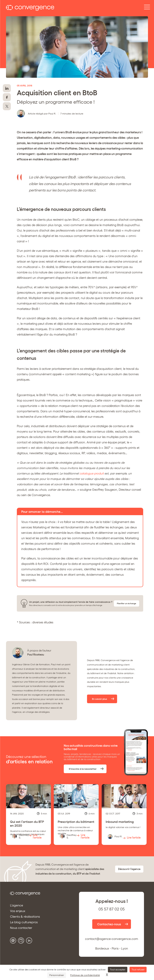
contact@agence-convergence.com (111, 939)
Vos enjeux (18, 911)
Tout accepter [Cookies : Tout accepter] (118, 969)
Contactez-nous (109, 924)
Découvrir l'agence (129, 869)
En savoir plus (100, 699)
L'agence (17, 905)
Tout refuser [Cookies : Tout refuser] (138, 969)
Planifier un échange (127, 603)
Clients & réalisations (25, 916)
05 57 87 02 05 (112, 909)
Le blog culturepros (24, 922)
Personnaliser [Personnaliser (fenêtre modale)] (57, 975)
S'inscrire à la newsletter (83, 769)
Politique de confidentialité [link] (85, 975)
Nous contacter (21, 928)
